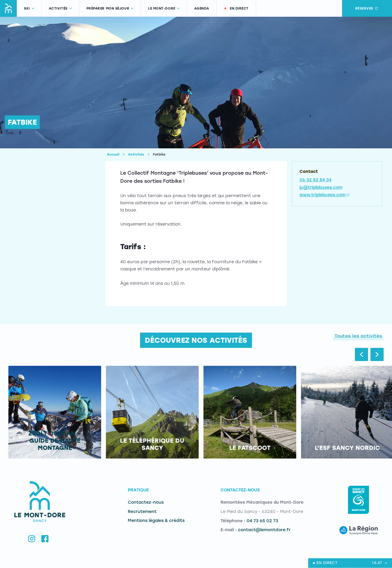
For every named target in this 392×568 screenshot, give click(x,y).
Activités (60, 9)
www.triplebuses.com (325, 195)
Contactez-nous (146, 502)
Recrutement (142, 512)
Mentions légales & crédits (156, 521)
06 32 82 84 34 (316, 180)
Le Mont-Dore (164, 9)
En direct (235, 8)
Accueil (113, 154)
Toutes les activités (358, 336)
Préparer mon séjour (110, 9)
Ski (29, 9)
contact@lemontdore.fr (264, 530)
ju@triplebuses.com (321, 187)
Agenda (202, 9)
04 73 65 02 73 (262, 521)
